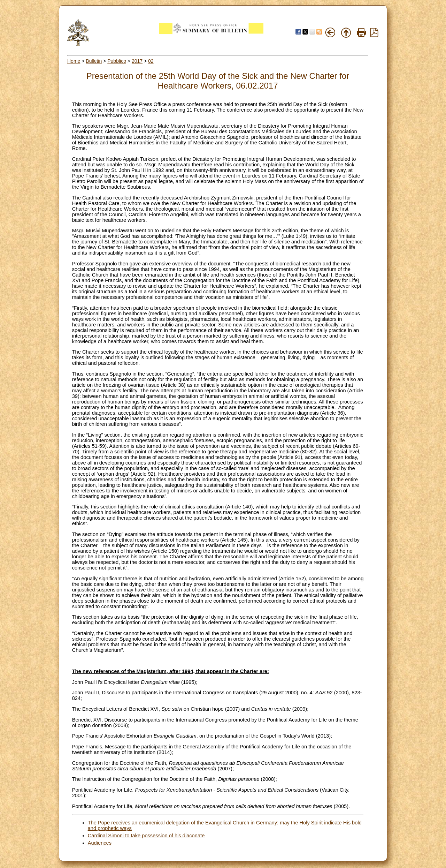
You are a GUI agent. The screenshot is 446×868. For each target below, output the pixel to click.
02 (151, 61)
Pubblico (117, 61)
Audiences (100, 843)
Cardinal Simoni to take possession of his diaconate (146, 836)
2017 (137, 61)
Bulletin (94, 61)
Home (74, 61)
